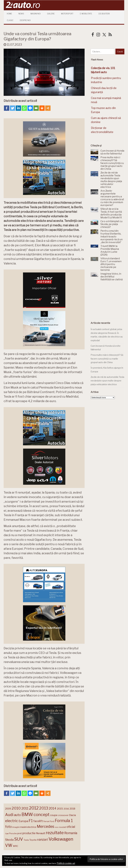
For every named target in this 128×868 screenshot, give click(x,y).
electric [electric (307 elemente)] (12, 821)
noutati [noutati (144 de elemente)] (62, 827)
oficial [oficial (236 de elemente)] (71, 827)
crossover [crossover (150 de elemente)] (63, 815)
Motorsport (67, 14)
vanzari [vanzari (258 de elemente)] (43, 840)
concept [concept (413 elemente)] (42, 815)
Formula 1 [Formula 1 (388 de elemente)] (64, 821)
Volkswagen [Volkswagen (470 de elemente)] (61, 839)
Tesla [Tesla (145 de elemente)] (26, 840)
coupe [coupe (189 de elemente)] (54, 815)
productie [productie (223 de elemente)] (29, 833)
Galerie (51, 14)
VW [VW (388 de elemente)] (9, 845)
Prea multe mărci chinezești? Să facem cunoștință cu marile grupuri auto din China (107, 359)
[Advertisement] (109, 301)
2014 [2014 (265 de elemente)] (53, 808)
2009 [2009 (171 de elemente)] (8, 809)
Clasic (10, 20)
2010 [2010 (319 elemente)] (16, 808)
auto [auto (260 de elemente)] (17, 815)
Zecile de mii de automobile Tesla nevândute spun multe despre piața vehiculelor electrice (107, 381)
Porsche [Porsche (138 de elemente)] (13, 833)
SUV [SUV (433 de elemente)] (19, 839)
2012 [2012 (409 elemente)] (34, 808)
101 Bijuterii (104, 14)
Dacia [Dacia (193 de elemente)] (72, 815)
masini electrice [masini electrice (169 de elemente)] (28, 827)
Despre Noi (25, 20)
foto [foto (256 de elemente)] (8, 827)
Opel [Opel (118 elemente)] (7, 834)
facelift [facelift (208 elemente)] (38, 821)
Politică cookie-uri (66, 863)
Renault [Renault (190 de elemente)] (41, 833)
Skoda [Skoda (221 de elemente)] (9, 840)
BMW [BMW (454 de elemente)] (27, 814)
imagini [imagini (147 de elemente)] (16, 827)
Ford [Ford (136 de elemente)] (52, 821)
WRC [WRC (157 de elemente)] (16, 846)
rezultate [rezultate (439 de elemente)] (55, 833)
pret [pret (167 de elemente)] (20, 833)
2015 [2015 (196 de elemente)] (60, 809)
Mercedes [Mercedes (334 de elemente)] (46, 826)
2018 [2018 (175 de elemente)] (72, 809)
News (21, 14)
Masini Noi (36, 14)
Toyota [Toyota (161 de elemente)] (33, 840)
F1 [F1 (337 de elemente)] (31, 821)
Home (9, 14)
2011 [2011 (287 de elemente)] (25, 808)
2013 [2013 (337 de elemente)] (44, 808)
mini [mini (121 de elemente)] (57, 827)
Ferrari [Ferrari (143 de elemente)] (46, 821)
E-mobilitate (86, 14)
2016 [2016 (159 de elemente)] (66, 809)
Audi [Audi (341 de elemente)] (9, 815)
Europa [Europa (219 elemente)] (23, 821)
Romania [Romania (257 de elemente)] (71, 833)
